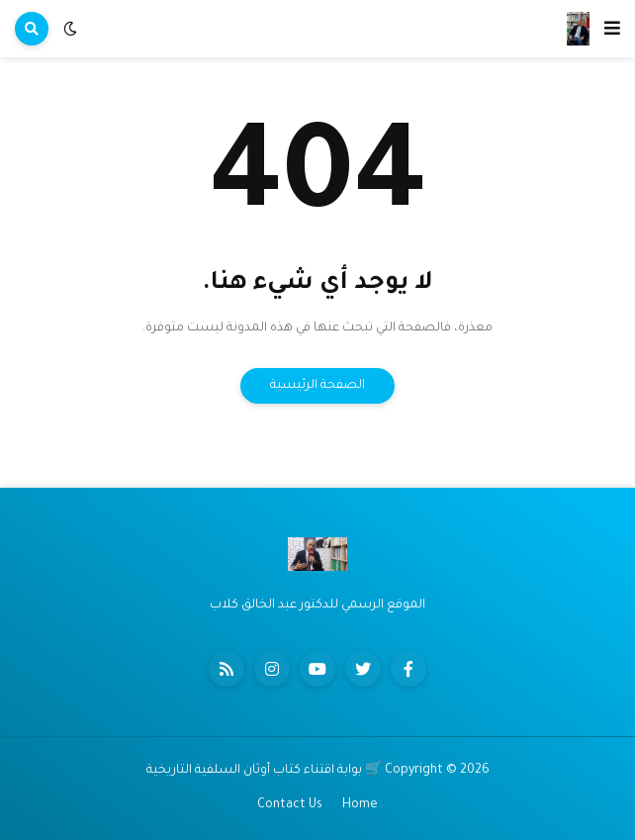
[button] (612, 29)
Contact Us (290, 805)
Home (360, 805)
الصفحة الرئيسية (317, 386)
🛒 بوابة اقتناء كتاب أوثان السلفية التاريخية (264, 771)
